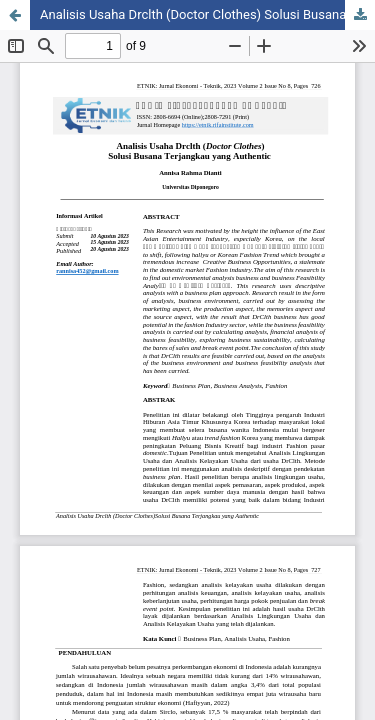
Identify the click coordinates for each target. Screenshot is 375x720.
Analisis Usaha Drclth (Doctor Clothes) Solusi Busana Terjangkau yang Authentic (207, 14)
